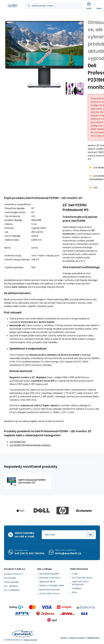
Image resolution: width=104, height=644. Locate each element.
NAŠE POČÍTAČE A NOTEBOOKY (80, 583)
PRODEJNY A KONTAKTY (50, 578)
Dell (95, 188)
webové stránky (77, 638)
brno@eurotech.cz (68, 553)
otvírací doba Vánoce (49, 593)
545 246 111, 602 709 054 (29, 553)
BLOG (75, 592)
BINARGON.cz (94, 638)
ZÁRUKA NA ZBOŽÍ (47, 582)
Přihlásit (90, 535)
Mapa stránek (31, 640)
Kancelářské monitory (39, 445)
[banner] (13, 6)
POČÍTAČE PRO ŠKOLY (82, 578)
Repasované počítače (50, 590)
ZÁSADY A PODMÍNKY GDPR (52, 586)
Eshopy (64, 638)
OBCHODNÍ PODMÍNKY (49, 574)
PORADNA (77, 588)
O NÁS (75, 574)
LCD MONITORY (18, 442)
